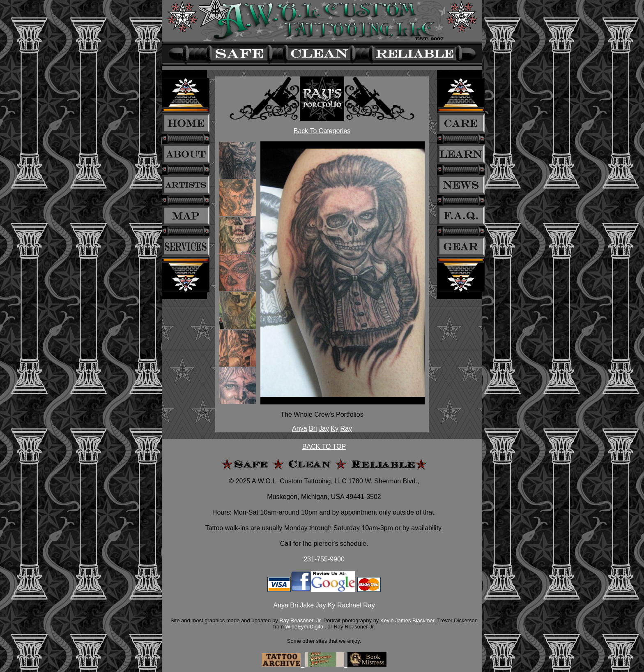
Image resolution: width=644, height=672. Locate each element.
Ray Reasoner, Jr (300, 620)
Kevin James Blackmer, (408, 620)
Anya (299, 428)
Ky (335, 428)
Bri (313, 428)
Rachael (349, 605)
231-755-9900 (324, 559)
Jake (307, 605)
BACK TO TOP (324, 447)
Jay (324, 428)
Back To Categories (322, 131)
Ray (346, 428)
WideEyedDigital (305, 627)
